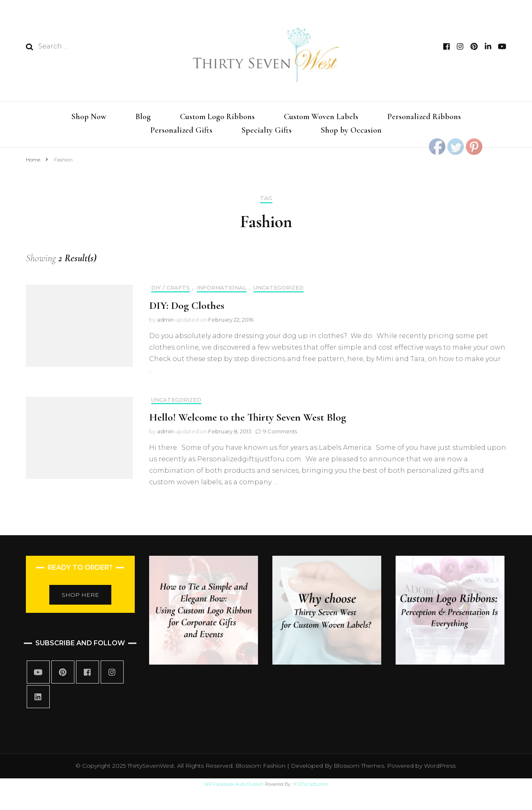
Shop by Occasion (351, 130)
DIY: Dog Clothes (187, 305)
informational (222, 288)
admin (165, 320)
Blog (143, 117)
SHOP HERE (80, 595)
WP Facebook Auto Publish (234, 784)
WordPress (440, 766)
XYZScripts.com (311, 784)
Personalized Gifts (181, 130)
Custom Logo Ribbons (217, 117)
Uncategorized (279, 288)
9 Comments (280, 431)
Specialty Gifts (267, 130)
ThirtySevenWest (151, 766)
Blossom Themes (358, 766)
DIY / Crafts (170, 288)
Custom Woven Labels (321, 117)
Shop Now (89, 117)
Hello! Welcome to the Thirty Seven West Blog (248, 417)
